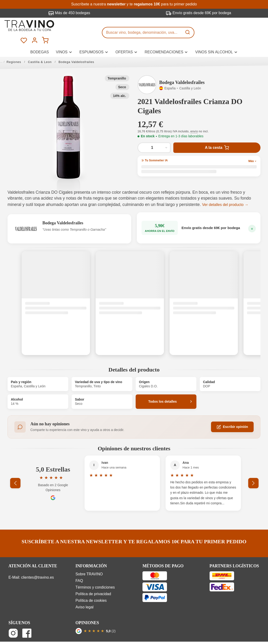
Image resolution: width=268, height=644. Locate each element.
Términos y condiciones (95, 576)
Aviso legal (85, 596)
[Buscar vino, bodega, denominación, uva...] (142, 27)
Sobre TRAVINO (89, 563)
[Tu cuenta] (248, 27)
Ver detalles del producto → (225, 194)
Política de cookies (91, 590)
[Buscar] (188, 27)
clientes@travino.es (38, 567)
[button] (68, 116)
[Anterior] (19, 472)
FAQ (79, 570)
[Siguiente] (253, 472)
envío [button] (194, 121)
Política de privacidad (93, 583)
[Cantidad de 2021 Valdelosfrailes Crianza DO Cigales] (154, 137)
